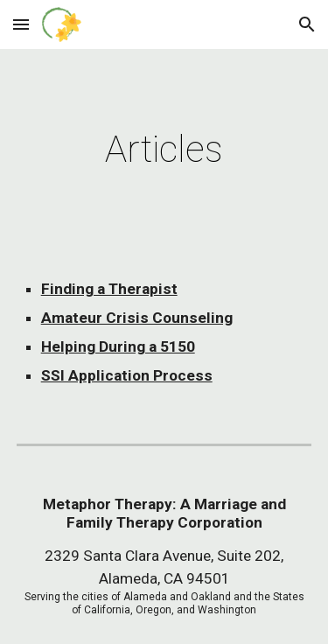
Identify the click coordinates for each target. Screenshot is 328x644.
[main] (164, 149)
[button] (21, 24)
